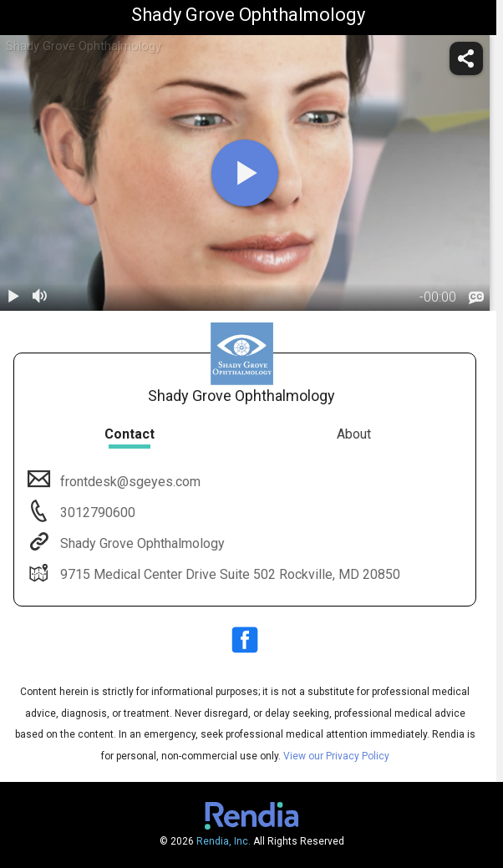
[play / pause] (13, 297)
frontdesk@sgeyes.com (129, 482)
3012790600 (96, 513)
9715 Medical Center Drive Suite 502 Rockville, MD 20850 (229, 574)
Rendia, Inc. (224, 841)
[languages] (476, 298)
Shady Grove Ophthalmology (141, 543)
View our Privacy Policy (336, 756)
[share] (466, 58)
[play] (245, 173)
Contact (130, 434)
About (354, 434)
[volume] (40, 297)
